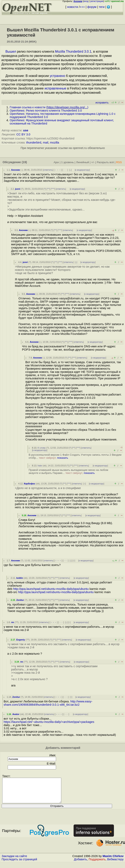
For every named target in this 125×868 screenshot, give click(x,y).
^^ (48, 189)
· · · (65, 170)
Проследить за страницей (19, 864)
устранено (57, 76)
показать (63, 458)
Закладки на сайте (14, 861)
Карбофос (29, 484)
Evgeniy (21, 640)
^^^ (53, 189)
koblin (20, 578)
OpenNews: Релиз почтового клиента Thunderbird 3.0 (46, 111)
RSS (119, 162)
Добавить (81, 864)
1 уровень (68, 162)
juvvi (18, 189)
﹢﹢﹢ (58, 170)
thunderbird (34, 143)
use (26, 130)
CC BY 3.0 (23, 134)
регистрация (97, 1)
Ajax (56, 162)
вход (86, 1)
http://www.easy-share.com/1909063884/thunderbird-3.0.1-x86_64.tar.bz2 (48, 703)
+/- (93, 162)
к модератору (82, 170)
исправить (102, 103)
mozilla (55, 143)
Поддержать (97, 864)
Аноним (16, 170)
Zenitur (20, 600)
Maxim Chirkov (113, 861)
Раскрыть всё (105, 162)
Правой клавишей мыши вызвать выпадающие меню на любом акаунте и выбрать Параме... (68, 471)
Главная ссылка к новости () (49, 107)
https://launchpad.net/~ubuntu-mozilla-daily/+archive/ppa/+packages (49, 722)
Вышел (11, 52)
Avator (16, 714)
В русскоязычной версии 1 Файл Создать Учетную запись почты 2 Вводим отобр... (75, 456)
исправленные (55, 88)
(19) (24, 162)
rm (12, 622)
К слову (42, 448)
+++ (82, 7)
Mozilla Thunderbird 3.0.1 (73, 52)
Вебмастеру (115, 864)
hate (40, 466)
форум (92, 7)
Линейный (82, 162)
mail (46, 143)
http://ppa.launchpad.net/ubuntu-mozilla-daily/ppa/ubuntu (51, 589)
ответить (48, 170)
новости (73, 7)
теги (102, 7)
